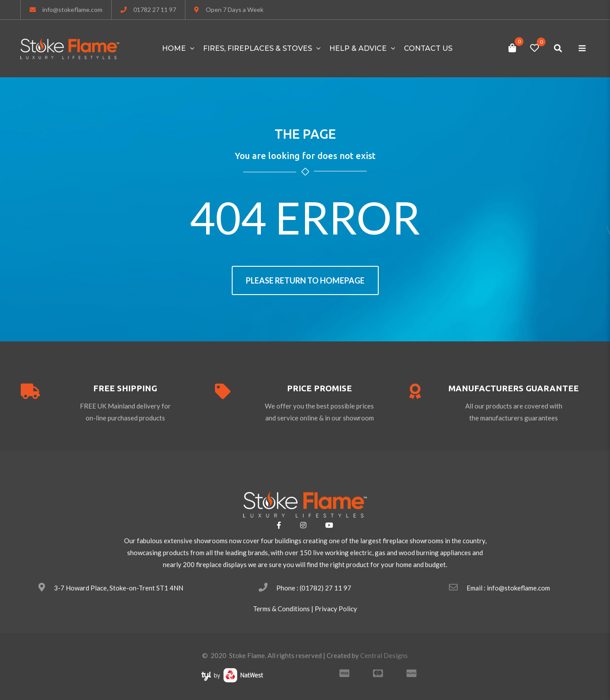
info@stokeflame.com (72, 9)
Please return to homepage (305, 280)
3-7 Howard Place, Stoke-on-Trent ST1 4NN (119, 588)
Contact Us (428, 48)
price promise (319, 388)
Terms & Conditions (281, 609)
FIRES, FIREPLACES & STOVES (258, 48)
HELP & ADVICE (358, 48)
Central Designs (384, 655)
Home (174, 48)
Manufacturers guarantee (514, 388)
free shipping (125, 388)
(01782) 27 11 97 (326, 588)
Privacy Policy (336, 609)
